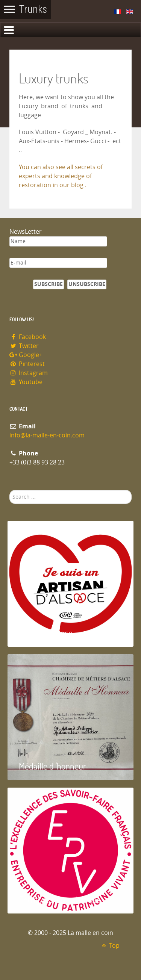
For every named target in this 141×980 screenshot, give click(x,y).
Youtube (26, 382)
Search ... (10, 490)
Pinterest (27, 364)
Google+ (26, 355)
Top (110, 946)
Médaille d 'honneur (52, 766)
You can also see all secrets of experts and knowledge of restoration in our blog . (61, 176)
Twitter (24, 346)
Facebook (28, 337)
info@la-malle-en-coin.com (47, 435)
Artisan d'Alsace (46, 633)
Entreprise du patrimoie (60, 899)
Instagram (29, 373)
